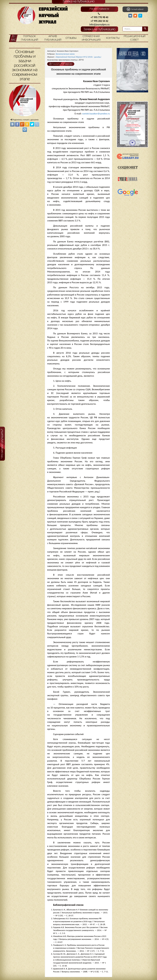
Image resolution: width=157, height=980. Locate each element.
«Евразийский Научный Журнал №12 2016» (78, 57)
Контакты (113, 38)
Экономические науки (65, 54)
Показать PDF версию (61, 64)
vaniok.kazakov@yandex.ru (96, 114)
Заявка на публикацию (99, 29)
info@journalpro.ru (100, 25)
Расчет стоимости (99, 9)
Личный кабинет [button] (135, 9)
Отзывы (71, 38)
